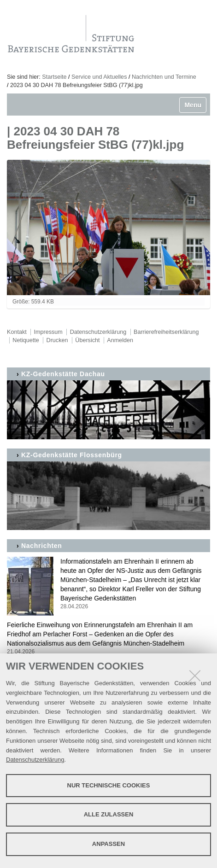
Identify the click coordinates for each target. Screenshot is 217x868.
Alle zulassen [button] (109, 814)
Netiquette (26, 340)
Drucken (57, 340)
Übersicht (87, 340)
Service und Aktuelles (99, 77)
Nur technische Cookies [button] (109, 785)
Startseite (54, 77)
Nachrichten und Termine (164, 77)
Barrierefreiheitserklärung (166, 332)
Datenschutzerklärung (35, 760)
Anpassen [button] (108, 844)
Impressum (48, 332)
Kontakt (17, 332)
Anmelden (120, 340)
